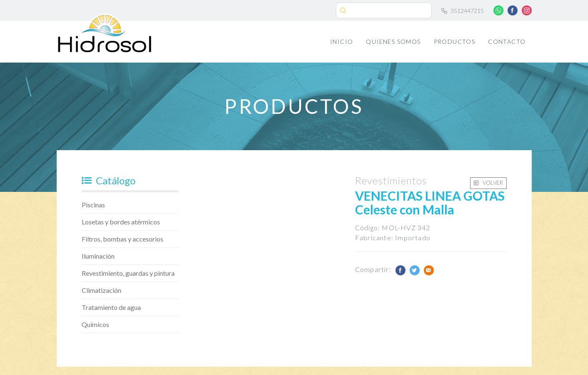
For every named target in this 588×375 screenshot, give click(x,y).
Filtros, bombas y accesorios (123, 239)
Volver (488, 183)
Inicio (342, 42)
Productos (455, 42)
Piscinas (93, 205)
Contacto (507, 42)
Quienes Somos (393, 42)
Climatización (101, 290)
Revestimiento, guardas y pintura (128, 273)
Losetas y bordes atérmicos (121, 222)
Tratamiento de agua (111, 307)
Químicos (95, 324)
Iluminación (98, 256)
